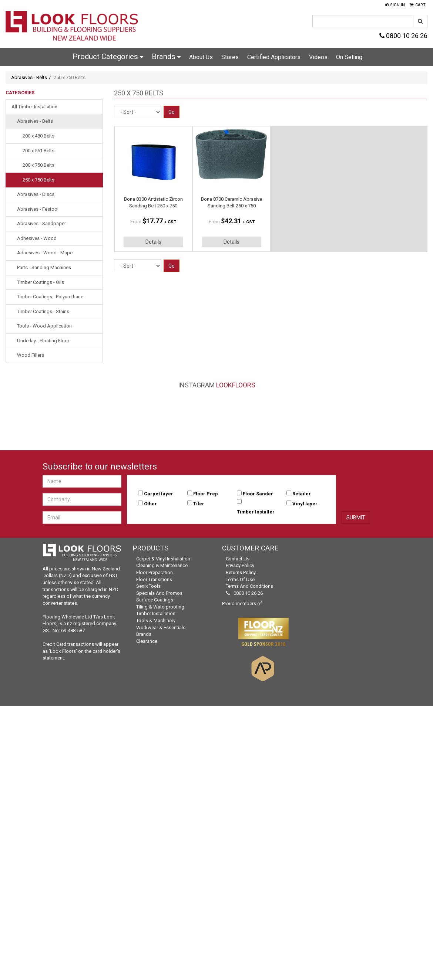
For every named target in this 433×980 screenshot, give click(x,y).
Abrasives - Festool (38, 209)
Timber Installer (256, 512)
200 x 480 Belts (38, 136)
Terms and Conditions (249, 586)
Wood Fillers (31, 355)
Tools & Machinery (156, 620)
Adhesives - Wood (37, 238)
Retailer (302, 494)
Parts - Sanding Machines (44, 267)
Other (150, 504)
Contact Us (238, 559)
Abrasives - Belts (29, 77)
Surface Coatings (155, 600)
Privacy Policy (240, 565)
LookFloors (236, 385)
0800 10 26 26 (403, 36)
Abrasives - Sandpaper (41, 223)
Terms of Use (240, 579)
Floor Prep (206, 494)
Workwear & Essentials (161, 628)
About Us (201, 57)
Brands (166, 57)
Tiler (199, 504)
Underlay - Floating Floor (43, 341)
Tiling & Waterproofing (160, 607)
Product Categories (108, 57)
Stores (230, 57)
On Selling (349, 57)
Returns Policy (241, 572)
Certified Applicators (274, 57)
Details (153, 242)
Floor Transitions (154, 579)
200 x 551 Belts (38, 151)
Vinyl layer (305, 504)
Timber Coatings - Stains (43, 311)
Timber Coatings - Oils (41, 282)
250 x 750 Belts (38, 180)
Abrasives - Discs (36, 194)
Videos (318, 57)
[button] (395, 5)
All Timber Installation (34, 107)
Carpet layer (159, 494)
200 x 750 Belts (38, 165)
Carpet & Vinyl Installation (163, 559)
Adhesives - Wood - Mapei (45, 253)
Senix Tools (148, 586)
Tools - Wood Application (44, 326)
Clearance (147, 641)
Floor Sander (258, 494)
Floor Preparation (155, 572)
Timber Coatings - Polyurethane (50, 297)
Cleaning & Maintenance (162, 565)
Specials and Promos (159, 593)
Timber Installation (156, 613)
